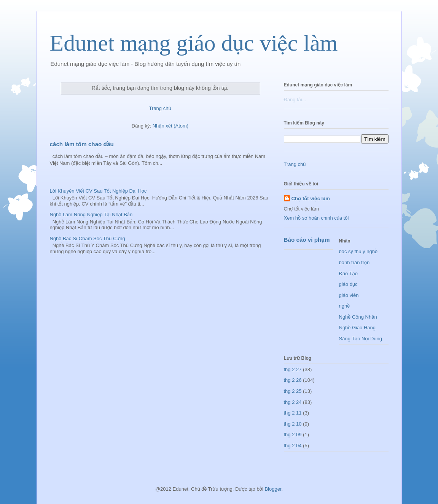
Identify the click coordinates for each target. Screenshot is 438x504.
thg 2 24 (293, 402)
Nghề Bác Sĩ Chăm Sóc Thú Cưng (88, 238)
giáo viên (349, 295)
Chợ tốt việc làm (311, 199)
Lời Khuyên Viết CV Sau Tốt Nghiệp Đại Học (98, 191)
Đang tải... (295, 100)
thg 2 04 (293, 446)
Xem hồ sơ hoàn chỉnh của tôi (316, 218)
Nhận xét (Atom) (170, 126)
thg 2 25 (293, 391)
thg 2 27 (293, 369)
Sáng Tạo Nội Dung (361, 339)
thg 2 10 (293, 424)
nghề (345, 306)
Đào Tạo (348, 274)
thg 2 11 (293, 413)
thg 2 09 (293, 435)
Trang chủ (160, 108)
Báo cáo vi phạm (307, 240)
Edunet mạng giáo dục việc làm (194, 43)
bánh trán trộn (354, 262)
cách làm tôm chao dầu (82, 144)
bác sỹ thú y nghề (358, 251)
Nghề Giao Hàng (358, 328)
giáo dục (348, 284)
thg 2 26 (293, 380)
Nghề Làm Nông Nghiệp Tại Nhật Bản (91, 215)
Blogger (273, 489)
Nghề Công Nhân (358, 317)
